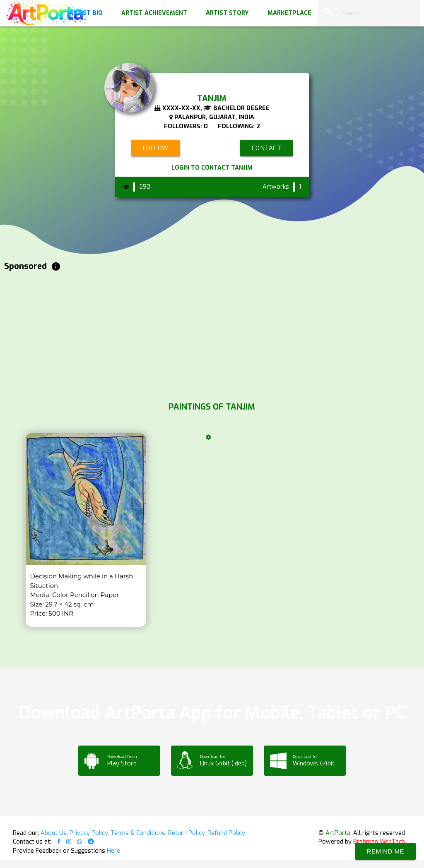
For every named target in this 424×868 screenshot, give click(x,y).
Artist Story (227, 13)
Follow (156, 148)
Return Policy (186, 833)
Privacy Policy (89, 833)
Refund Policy (226, 833)
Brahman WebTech (379, 842)
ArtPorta (338, 833)
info (56, 266)
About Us (54, 833)
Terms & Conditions (138, 833)
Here (113, 851)
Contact (267, 148)
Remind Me (385, 851)
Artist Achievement (154, 13)
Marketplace (289, 13)
